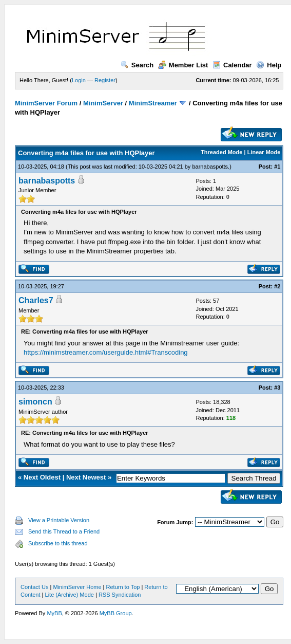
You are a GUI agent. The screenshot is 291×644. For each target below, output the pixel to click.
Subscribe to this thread (58, 543)
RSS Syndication (120, 595)
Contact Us (34, 587)
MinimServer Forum (46, 103)
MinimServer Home (77, 587)
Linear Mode (264, 152)
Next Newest (86, 477)
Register (105, 80)
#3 (277, 388)
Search (137, 65)
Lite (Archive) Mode (70, 595)
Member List (183, 65)
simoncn (35, 402)
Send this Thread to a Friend (64, 531)
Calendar (232, 65)
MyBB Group (116, 613)
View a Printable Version (59, 520)
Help (269, 65)
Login (79, 80)
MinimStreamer (153, 103)
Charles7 (36, 300)
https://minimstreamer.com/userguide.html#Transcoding (106, 352)
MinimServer (103, 103)
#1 (277, 167)
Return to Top (123, 587)
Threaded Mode (221, 152)
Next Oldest (42, 477)
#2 (277, 286)
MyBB (54, 613)
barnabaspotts (210, 167)
